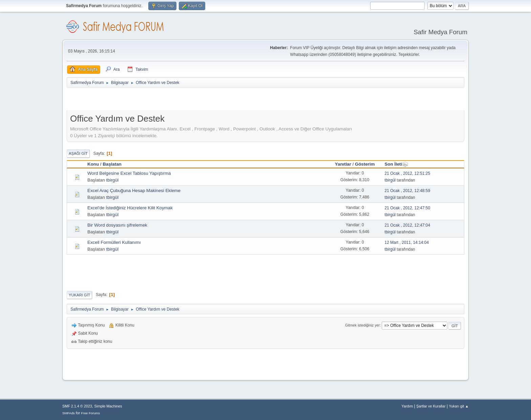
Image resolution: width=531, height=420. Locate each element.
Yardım (407, 406)
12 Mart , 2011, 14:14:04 (407, 243)
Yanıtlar (343, 164)
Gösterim (365, 164)
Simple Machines (108, 406)
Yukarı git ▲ (459, 406)
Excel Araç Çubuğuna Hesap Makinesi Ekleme (134, 191)
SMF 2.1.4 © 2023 (77, 406)
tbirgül (112, 180)
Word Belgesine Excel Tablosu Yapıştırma (129, 173)
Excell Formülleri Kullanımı (114, 242)
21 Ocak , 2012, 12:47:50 (408, 208)
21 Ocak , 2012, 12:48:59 (408, 191)
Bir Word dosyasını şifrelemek (117, 225)
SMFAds (69, 413)
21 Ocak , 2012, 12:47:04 (408, 225)
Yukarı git (79, 295)
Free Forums (90, 413)
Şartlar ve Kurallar (431, 406)
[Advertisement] (146, 100)
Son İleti (397, 164)
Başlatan (112, 164)
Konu (93, 164)
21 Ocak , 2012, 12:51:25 (408, 173)
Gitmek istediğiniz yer (362, 325)
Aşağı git (78, 153)
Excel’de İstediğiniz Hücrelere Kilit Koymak (130, 208)
